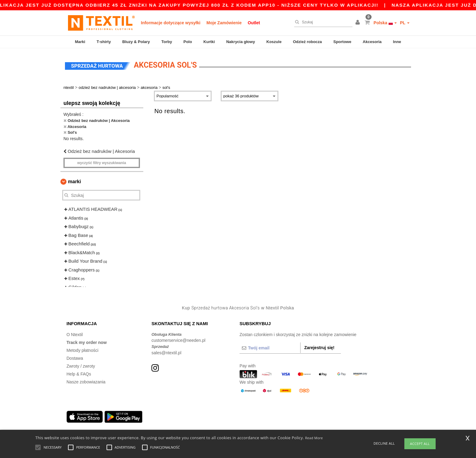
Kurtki (209, 42)
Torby (167, 42)
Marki (80, 42)
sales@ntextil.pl (166, 352)
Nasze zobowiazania (86, 381)
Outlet (254, 23)
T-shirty (104, 42)
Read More (314, 438)
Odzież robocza (307, 42)
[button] (359, 23)
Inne (397, 42)
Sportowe (342, 42)
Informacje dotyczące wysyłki (171, 23)
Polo (188, 42)
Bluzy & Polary (136, 42)
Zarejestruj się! (319, 347)
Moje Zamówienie (224, 23)
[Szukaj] (322, 22)
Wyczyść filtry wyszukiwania (102, 163)
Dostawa (75, 358)
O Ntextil (75, 334)
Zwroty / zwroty (81, 365)
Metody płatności (82, 350)
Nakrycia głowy (241, 42)
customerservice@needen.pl (178, 340)
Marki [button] (75, 181)
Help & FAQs (79, 373)
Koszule (274, 42)
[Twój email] (270, 347)
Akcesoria (372, 42)
